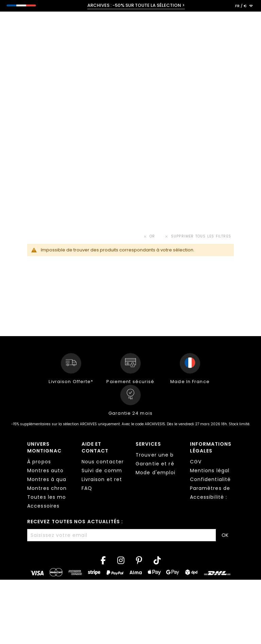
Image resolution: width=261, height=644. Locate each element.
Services (148, 444)
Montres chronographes (60, 488)
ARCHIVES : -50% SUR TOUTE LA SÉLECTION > (136, 5)
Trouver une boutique (165, 455)
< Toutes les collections (46, 53)
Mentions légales (213, 470)
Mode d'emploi (156, 473)
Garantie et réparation (167, 464)
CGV (196, 462)
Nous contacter (103, 462)
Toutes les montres (54, 497)
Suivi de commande (109, 470)
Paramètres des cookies (223, 488)
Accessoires (43, 506)
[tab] (49, 476)
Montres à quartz (50, 479)
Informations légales (211, 447)
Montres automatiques (58, 470)
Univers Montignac (44, 447)
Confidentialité (211, 479)
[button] (244, 6)
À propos (39, 462)
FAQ (87, 488)
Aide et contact (95, 447)
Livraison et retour (106, 479)
